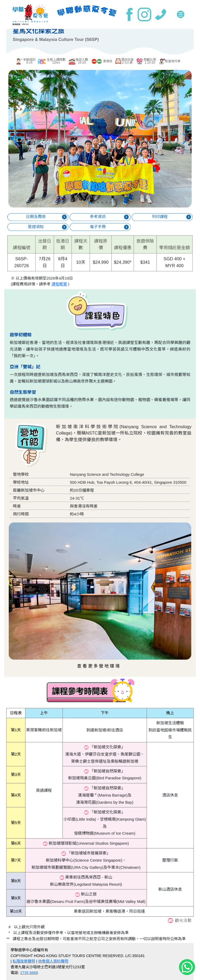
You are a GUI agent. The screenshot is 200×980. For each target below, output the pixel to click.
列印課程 (146, 225)
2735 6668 (29, 973)
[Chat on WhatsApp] (187, 967)
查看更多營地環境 (99, 638)
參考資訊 (98, 225)
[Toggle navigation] (181, 14)
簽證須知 (51, 232)
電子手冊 (98, 232)
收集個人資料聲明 (53, 961)
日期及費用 (51, 225)
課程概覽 (69, 276)
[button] (90, 204)
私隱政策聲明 (24, 961)
